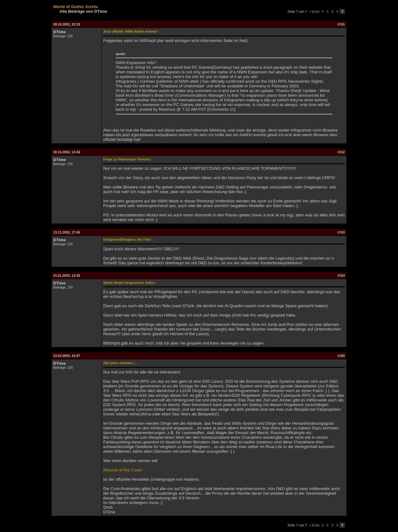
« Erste (314, 12)
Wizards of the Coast (123, 470)
